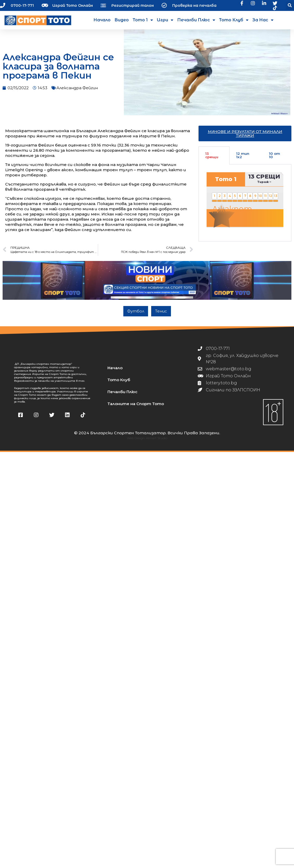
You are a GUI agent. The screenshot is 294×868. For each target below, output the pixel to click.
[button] (290, 6)
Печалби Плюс (196, 20)
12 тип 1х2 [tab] (243, 159)
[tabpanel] (245, 207)
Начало (102, 20)
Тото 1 (143, 20)
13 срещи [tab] (212, 159)
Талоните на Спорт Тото (136, 408)
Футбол (136, 315)
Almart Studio (157, 442)
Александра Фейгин (77, 92)
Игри (165, 20)
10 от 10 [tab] (274, 159)
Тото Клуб (234, 20)
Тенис (161, 315)
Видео (122, 20)
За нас (263, 20)
